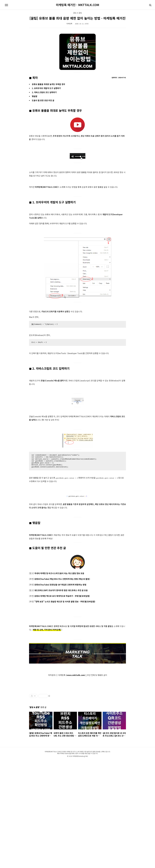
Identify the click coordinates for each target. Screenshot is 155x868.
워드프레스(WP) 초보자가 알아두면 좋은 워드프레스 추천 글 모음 (61, 590)
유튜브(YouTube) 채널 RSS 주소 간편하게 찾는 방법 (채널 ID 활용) (62, 579)
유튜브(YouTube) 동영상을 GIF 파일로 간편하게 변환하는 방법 (60, 584)
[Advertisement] (58, 705)
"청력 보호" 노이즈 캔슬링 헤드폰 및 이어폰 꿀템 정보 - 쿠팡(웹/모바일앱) (65, 601)
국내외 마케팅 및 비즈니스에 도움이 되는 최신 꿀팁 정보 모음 (59, 573)
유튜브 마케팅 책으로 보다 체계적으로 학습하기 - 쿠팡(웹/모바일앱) (62, 596)
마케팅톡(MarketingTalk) (80, 862)
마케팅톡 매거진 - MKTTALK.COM (78, 5)
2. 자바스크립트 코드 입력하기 (44, 92)
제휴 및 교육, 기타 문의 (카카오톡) (47, 630)
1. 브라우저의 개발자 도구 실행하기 (46, 88)
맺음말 (35, 96)
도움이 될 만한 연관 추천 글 (43, 100)
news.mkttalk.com (76, 675)
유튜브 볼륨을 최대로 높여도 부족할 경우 (48, 84)
